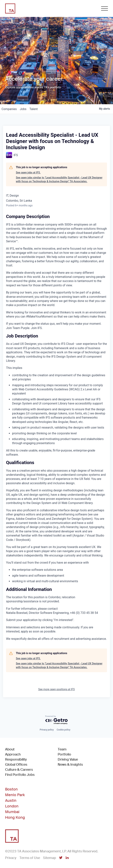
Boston (11, 789)
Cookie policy (64, 730)
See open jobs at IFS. (28, 173)
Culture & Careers (19, 770)
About (10, 749)
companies (9, 109)
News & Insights (70, 765)
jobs (23, 109)
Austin (11, 800)
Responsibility (16, 759)
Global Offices (16, 765)
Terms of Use (30, 858)
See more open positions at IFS (56, 689)
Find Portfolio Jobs (20, 775)
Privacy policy (47, 730)
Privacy (11, 858)
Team (62, 749)
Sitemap (50, 858)
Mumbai (12, 812)
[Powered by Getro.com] (57, 720)
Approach (13, 754)
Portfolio (64, 754)
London (12, 806)
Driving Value (68, 759)
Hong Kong (15, 817)
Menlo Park (15, 795)
